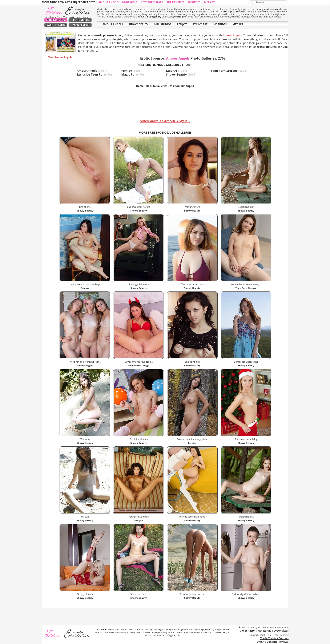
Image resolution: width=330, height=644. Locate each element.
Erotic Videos (80, 20)
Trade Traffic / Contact (274, 638)
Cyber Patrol (248, 631)
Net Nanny (265, 631)
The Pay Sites (175, 2)
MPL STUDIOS (163, 24)
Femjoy (127, 71)
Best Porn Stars (152, 2)
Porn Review (80, 25)
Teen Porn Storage (224, 71)
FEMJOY (182, 24)
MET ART (238, 24)
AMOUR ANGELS (113, 24)
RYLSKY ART (200, 24)
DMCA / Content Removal (273, 642)
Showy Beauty (176, 74)
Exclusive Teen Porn (91, 74)
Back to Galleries (157, 86)
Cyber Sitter (281, 631)
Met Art (209, 2)
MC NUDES (220, 24)
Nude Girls (130, 2)
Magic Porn (130, 74)
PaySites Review (56, 25)
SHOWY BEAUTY (138, 24)
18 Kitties (194, 2)
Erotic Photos (55, 20)
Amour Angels (108, 2)
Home (140, 86)
